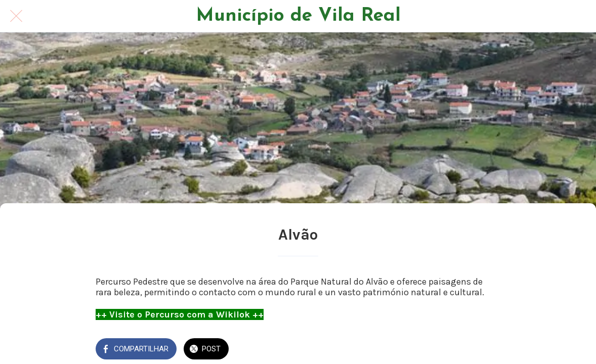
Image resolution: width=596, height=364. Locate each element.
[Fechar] (16, 16)
